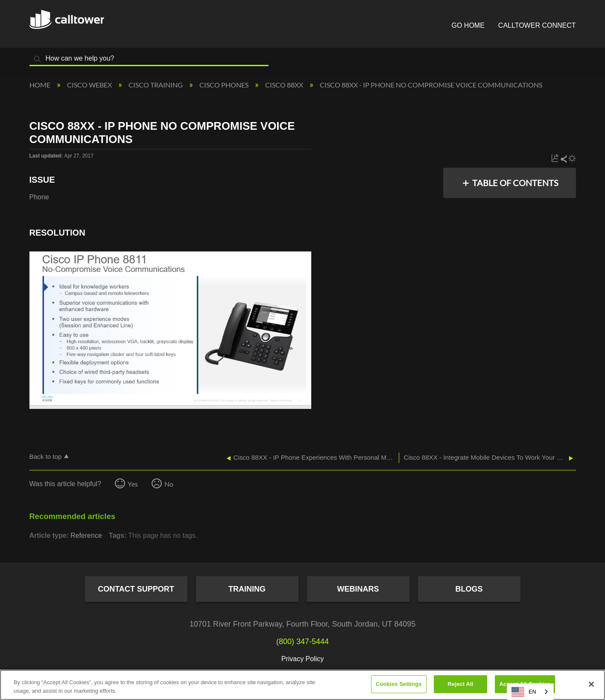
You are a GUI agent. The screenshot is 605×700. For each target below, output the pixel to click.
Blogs (469, 589)
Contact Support (136, 589)
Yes (133, 484)
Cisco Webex (90, 85)
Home (41, 85)
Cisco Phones (225, 85)
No (169, 484)
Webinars (358, 589)
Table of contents (515, 183)
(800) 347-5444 (302, 642)
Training (247, 589)
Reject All (461, 684)
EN (524, 692)
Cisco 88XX (285, 85)
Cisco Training (156, 85)
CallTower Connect (537, 25)
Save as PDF (555, 159)
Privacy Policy (303, 659)
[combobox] (530, 692)
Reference (86, 535)
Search (38, 59)
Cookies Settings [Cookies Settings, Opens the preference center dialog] (399, 684)
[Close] (591, 684)
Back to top (46, 456)
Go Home (468, 25)
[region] (302, 685)
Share (563, 159)
